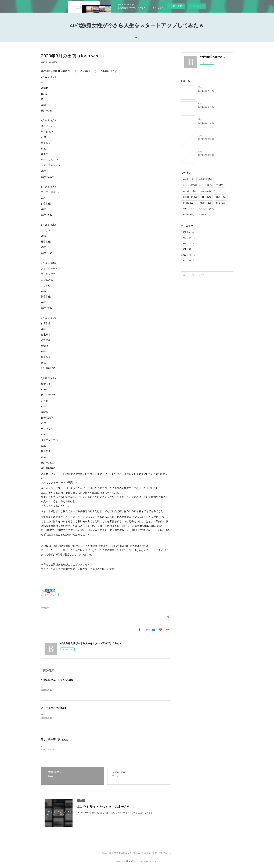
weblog (188, 209)
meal (220, 203)
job (206, 197)
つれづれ (207, 209)
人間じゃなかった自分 (209, 151)
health (188, 179)
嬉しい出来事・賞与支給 (54, 740)
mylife (205, 203)
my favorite (208, 191)
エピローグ (203, 87)
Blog (137, 38)
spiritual (204, 215)
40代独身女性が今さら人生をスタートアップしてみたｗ (137, 25)
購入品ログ (215, 185)
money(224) (46, 608)
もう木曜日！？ (206, 135)
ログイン (197, 6)
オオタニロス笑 (206, 119)
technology (190, 197)
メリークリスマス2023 (53, 708)
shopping (189, 191)
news (221, 197)
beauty (188, 215)
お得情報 (205, 179)
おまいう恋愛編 (192, 185)
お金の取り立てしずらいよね (57, 680)
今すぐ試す (176, 6)
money (189, 203)
